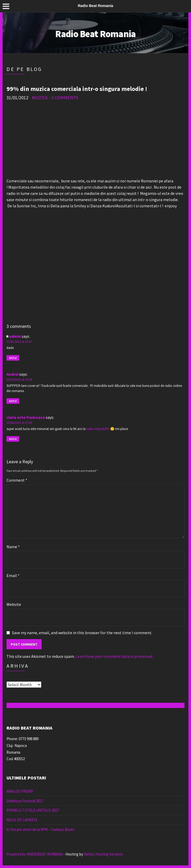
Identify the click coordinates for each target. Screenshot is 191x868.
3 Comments (65, 98)
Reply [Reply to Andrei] (13, 401)
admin (15, 336)
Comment (17, 480)
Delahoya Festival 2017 (25, 801)
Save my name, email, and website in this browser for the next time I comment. (82, 633)
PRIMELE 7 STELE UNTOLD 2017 (33, 810)
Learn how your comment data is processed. (114, 656)
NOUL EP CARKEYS (22, 820)
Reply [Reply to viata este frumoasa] (13, 439)
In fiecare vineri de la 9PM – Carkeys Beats (41, 829)
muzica (40, 98)
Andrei (12, 374)
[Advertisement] (95, 141)
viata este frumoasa (26, 417)
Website (14, 604)
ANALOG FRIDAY (20, 791)
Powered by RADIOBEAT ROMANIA (35, 854)
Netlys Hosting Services (103, 854)
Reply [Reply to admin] (13, 358)
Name (13, 547)
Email (13, 575)
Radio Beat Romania (95, 34)
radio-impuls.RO (98, 429)
